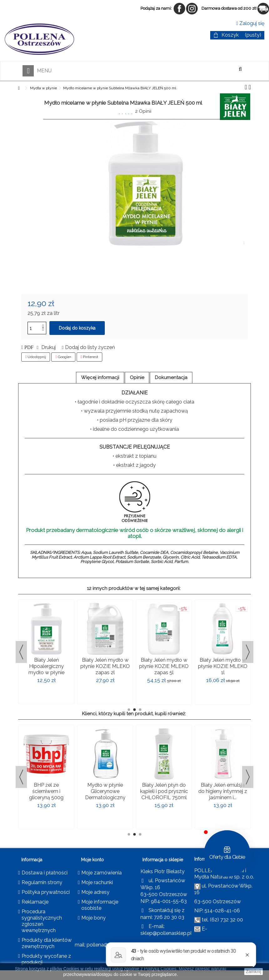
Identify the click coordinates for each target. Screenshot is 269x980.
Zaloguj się (250, 23)
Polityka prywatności (46, 892)
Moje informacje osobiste (100, 905)
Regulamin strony (42, 882)
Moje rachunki (97, 882)
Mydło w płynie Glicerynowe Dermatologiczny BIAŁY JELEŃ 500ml (105, 794)
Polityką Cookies (160, 969)
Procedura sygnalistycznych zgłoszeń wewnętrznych (42, 921)
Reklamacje (35, 902)
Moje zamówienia (102, 873)
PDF (28, 347)
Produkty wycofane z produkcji (46, 959)
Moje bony (94, 918)
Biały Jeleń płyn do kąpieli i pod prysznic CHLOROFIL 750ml (164, 791)
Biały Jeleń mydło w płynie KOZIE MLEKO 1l (223, 666)
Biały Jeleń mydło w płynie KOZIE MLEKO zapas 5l (164, 666)
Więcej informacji (100, 378)
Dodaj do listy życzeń (90, 347)
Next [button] (248, 652)
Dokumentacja (171, 378)
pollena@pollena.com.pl (114, 945)
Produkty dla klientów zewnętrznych (47, 943)
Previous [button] (21, 652)
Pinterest (89, 357)
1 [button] (129, 710)
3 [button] (140, 710)
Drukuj (48, 347)
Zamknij (254, 972)
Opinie (137, 378)
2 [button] (134, 710)
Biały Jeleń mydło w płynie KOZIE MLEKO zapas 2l (105, 666)
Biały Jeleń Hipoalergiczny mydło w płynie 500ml (46, 669)
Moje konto (92, 860)
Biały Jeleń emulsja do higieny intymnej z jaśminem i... (223, 791)
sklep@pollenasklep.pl (166, 933)
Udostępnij (36, 357)
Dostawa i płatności (45, 873)
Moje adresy (95, 892)
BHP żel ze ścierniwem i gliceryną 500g (46, 791)
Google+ (63, 357)
